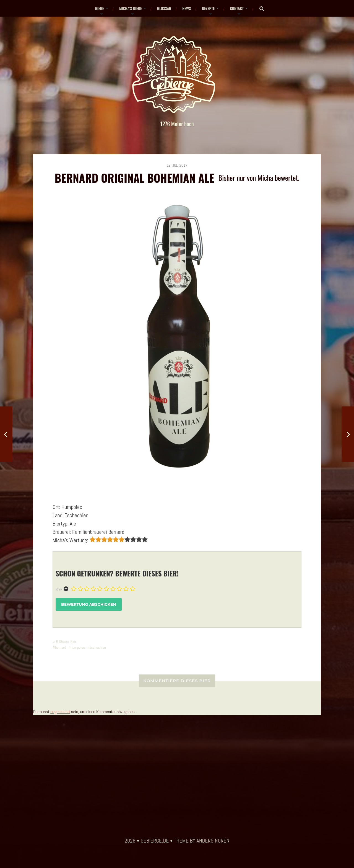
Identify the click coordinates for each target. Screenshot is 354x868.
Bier (59, 589)
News (187, 8)
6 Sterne (63, 642)
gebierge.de (155, 841)
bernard (61, 647)
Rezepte (208, 8)
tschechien (98, 647)
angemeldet (60, 712)
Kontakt (237, 8)
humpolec (78, 647)
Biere (100, 8)
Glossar (164, 8)
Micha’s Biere (131, 8)
